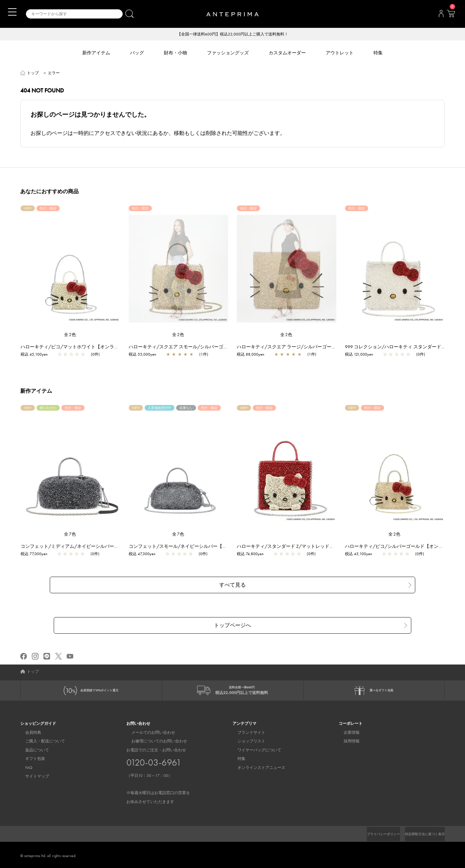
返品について (32, 748)
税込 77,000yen (37, 554)
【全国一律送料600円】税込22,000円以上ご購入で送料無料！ (233, 34)
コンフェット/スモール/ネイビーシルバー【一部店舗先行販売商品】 (204, 547)
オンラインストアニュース (256, 766)
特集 (236, 757)
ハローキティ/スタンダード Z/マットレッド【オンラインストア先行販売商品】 (324, 547)
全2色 (70, 335)
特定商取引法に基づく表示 (421, 832)
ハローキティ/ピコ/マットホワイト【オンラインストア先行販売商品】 (99, 347)
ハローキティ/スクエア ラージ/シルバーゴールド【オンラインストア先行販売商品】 (329, 347)
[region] (178, 269)
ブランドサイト (246, 730)
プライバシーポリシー (372, 832)
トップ (33, 74)
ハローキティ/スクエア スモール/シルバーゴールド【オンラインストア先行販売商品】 (223, 347)
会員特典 (28, 730)
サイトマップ (32, 774)
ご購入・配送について (40, 739)
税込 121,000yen (362, 355)
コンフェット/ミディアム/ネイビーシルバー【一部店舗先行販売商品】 (99, 547)
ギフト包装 (30, 757)
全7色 (70, 535)
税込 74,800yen (254, 554)
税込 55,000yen (146, 355)
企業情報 (347, 730)
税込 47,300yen (145, 554)
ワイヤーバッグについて (254, 748)
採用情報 (347, 739)
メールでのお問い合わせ (148, 730)
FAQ (24, 766)
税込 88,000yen (254, 355)
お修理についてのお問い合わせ (154, 739)
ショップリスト (246, 739)
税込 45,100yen (37, 355)
